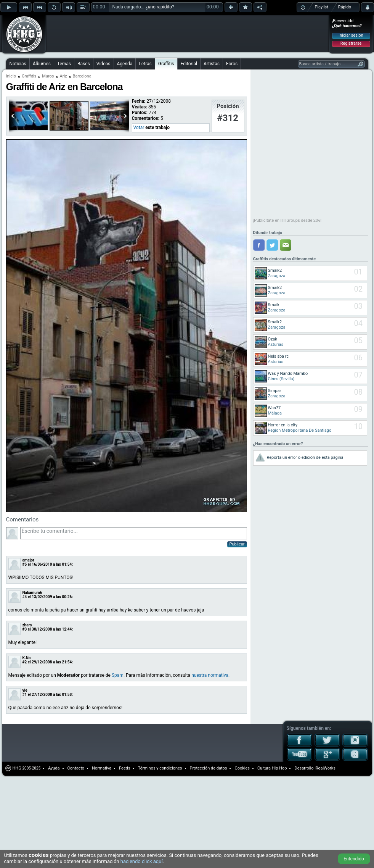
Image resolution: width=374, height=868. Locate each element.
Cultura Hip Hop (272, 768)
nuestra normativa (210, 675)
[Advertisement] (96, 27)
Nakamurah (32, 593)
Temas (64, 64)
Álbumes (42, 64)
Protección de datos (209, 768)
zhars (27, 625)
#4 (25, 597)
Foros (232, 64)
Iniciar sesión (351, 35)
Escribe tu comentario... (134, 533)
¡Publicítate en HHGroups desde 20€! (287, 220)
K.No (27, 658)
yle (25, 690)
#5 (25, 564)
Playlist (322, 7)
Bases (84, 64)
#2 (25, 662)
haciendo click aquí (142, 861)
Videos (104, 64)
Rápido (345, 7)
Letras (145, 64)
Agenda (125, 64)
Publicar (237, 544)
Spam (118, 675)
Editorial (189, 64)
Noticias (18, 64)
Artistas (212, 64)
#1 (25, 695)
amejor (28, 560)
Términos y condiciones (160, 768)
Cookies (242, 768)
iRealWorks (325, 768)
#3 (25, 629)
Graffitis (166, 64)
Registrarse (351, 43)
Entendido (354, 859)
